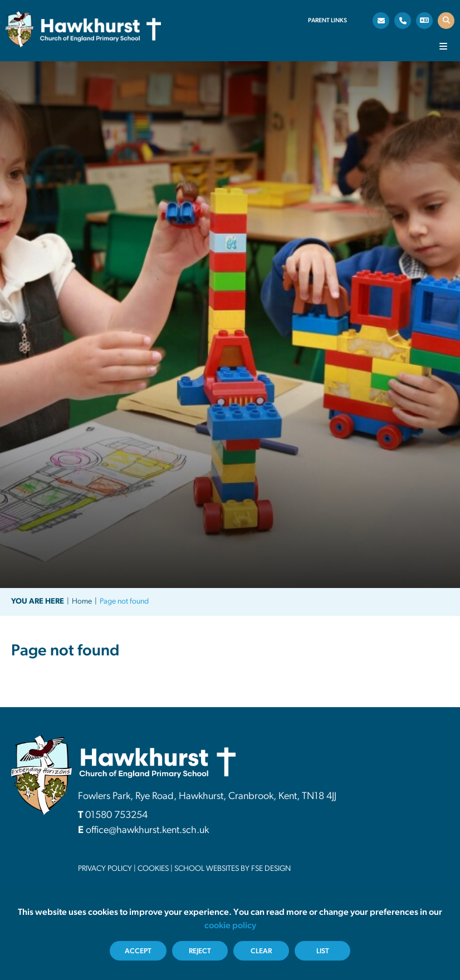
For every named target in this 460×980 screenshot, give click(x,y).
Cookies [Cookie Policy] (153, 869)
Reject (200, 951)
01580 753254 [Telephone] (116, 815)
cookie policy (230, 926)
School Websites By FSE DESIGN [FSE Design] (233, 869)
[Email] (381, 21)
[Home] (83, 29)
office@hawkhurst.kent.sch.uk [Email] (147, 830)
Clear (261, 951)
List (323, 951)
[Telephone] (403, 21)
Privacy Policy (105, 869)
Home (82, 602)
